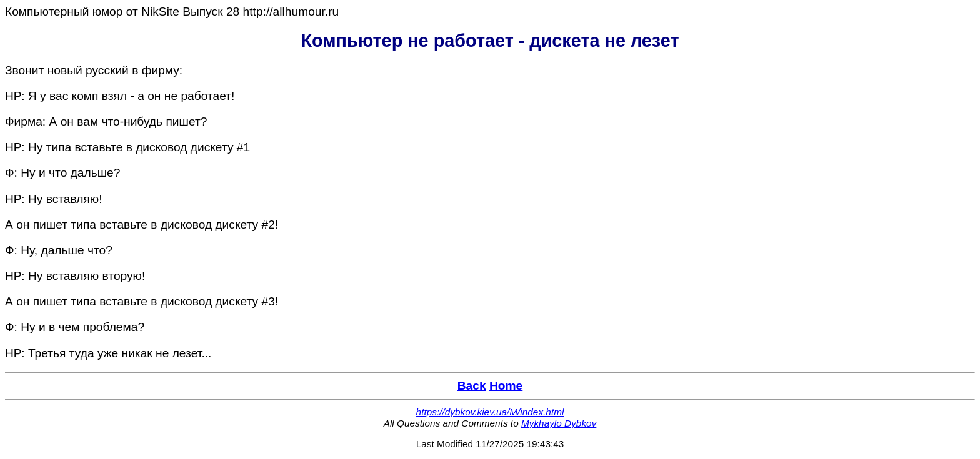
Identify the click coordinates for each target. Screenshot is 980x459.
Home (506, 386)
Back (472, 386)
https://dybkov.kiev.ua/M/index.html (490, 412)
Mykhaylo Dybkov (559, 423)
